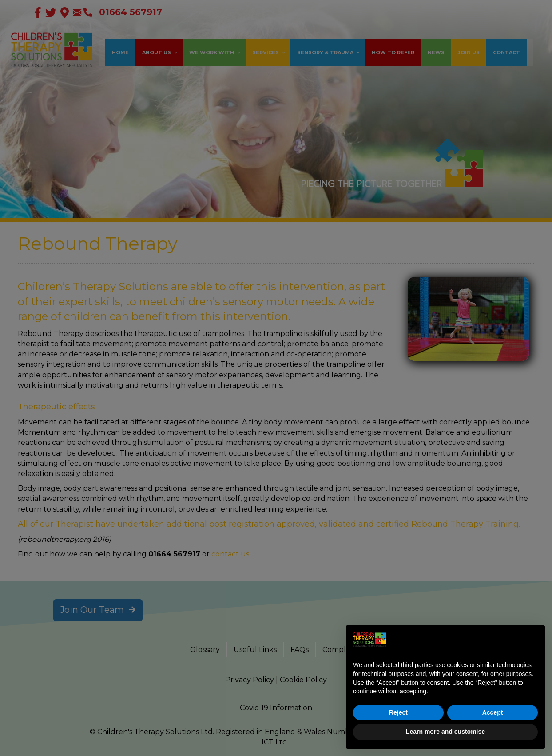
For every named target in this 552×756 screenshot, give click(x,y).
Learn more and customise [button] (445, 732)
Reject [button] (398, 712)
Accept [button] (493, 712)
